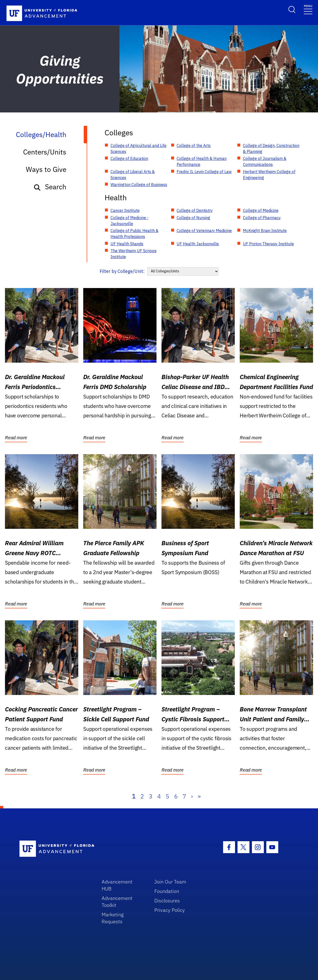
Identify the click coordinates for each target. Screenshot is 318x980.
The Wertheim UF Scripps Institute (134, 254)
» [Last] (199, 796)
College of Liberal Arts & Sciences (133, 175)
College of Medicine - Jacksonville (130, 221)
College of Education (129, 158)
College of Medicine (261, 210)
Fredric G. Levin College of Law (204, 172)
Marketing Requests (113, 918)
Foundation (167, 891)
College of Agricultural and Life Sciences (139, 148)
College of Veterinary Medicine (204, 231)
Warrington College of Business (139, 185)
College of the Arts (194, 146)
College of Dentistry (195, 210)
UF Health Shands (127, 244)
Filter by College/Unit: (122, 271)
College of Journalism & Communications (265, 161)
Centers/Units (45, 152)
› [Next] (192, 796)
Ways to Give (46, 169)
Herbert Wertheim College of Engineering (269, 175)
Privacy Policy (170, 910)
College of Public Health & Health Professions (135, 234)
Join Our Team (170, 882)
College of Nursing (193, 218)
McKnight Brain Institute (265, 231)
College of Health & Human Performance (202, 161)
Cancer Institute (125, 210)
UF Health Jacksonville (198, 244)
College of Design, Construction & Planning (271, 148)
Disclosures (167, 901)
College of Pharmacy (262, 218)
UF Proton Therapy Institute (268, 244)
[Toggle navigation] (308, 9)
